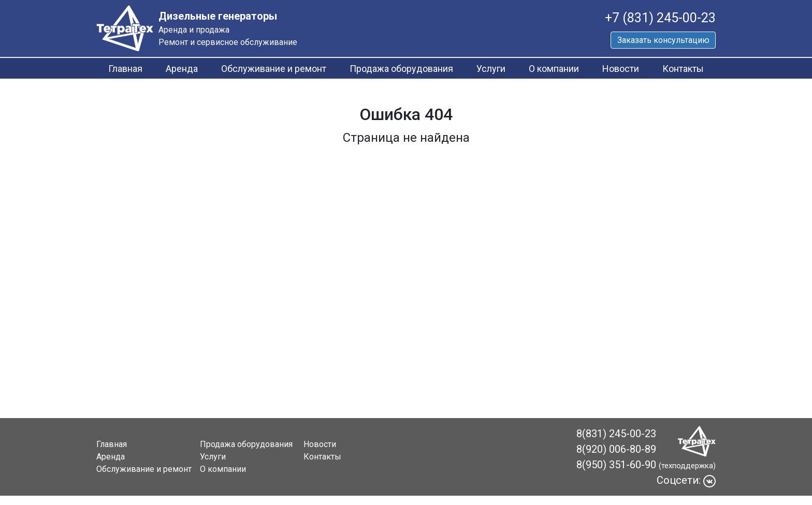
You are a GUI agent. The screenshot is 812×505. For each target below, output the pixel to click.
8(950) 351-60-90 (616, 465)
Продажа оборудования (401, 69)
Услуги (491, 69)
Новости (621, 69)
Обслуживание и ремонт (274, 69)
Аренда (182, 69)
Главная (125, 69)
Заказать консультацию (663, 40)
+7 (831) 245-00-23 (660, 18)
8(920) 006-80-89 (616, 449)
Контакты (683, 69)
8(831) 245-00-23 (616, 434)
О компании (554, 69)
